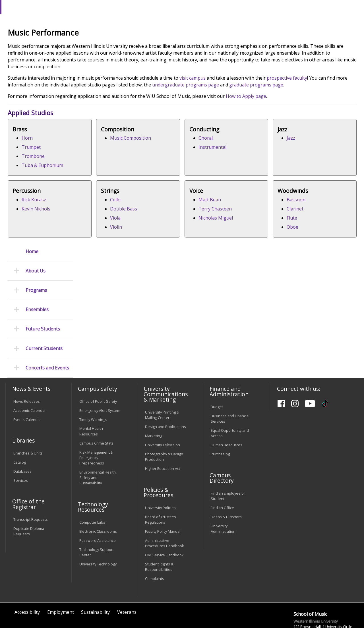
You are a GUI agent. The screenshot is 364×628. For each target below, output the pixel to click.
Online (162, 34)
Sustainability (95, 587)
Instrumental (294, 196)
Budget (217, 381)
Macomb (109, 34)
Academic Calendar (30, 385)
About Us (36, 96)
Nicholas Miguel (108, 328)
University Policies (160, 482)
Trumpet (100, 196)
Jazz (95, 248)
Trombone (102, 205)
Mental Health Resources (91, 406)
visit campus (261, 120)
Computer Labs (92, 497)
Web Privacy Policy (126, 610)
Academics (81, 45)
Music (129, 58)
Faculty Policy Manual (163, 506)
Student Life (267, 45)
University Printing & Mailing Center (162, 389)
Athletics (204, 45)
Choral (288, 187)
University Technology (98, 538)
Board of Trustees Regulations (161, 494)
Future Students (43, 154)
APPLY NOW (316, 19)
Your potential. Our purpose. (63, 34)
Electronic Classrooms (98, 506)
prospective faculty (97, 127)
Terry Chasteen (107, 319)
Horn (96, 187)
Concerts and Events (47, 193)
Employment (61, 587)
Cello (286, 248)
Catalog (20, 437)
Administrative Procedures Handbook (165, 518)
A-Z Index (252, 7)
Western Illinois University (89, 25)
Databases (22, 446)
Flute (238, 328)
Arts (177, 45)
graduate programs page (147, 133)
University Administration (223, 503)
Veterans (127, 587)
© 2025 (21, 610)
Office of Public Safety (98, 376)
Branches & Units (28, 427)
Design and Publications (166, 401)
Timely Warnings (93, 394)
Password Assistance (98, 515)
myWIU (272, 7)
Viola (286, 267)
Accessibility (27, 587)
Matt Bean (102, 310)
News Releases (27, 376)
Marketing (154, 410)
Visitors (54, 7)
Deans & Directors (226, 491)
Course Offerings (200, 7)
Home (32, 76)
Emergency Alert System (100, 385)
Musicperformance (158, 58)
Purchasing (220, 428)
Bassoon (242, 310)
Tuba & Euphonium (111, 214)
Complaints (155, 553)
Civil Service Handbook (164, 529)
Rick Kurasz (198, 248)
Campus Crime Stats (96, 418)
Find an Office (222, 482)
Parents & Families (25, 7)
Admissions (119, 45)
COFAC (112, 58)
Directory (229, 7)
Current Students (44, 173)
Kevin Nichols (200, 257)
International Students (86, 7)
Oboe (239, 337)
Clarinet (241, 319)
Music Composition (206, 187)
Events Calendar (27, 394)
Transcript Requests (31, 494)
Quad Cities (137, 34)
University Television (163, 419)
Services (21, 455)
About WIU (45, 45)
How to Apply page (315, 145)
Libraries (172, 7)
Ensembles (37, 134)
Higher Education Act (163, 443)
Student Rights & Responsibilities (159, 541)
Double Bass (294, 257)
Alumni (152, 45)
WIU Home (91, 58)
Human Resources (227, 419)
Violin (286, 276)
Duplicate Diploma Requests (29, 506)
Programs (36, 115)
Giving (234, 45)
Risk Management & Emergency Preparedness (96, 432)
